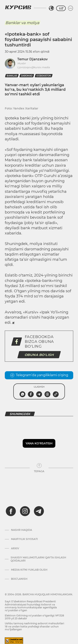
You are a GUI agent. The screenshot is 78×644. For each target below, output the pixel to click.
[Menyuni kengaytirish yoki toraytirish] (71, 8)
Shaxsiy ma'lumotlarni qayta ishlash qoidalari (38, 559)
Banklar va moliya (22, 23)
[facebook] (11, 511)
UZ (61, 8)
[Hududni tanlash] (51, 8)
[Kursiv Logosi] (18, 7)
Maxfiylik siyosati (24, 539)
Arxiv (15, 548)
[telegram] (39, 511)
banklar (12, 76)
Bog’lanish (19, 579)
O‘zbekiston (44, 76)
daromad (27, 76)
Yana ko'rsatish (39, 443)
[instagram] (25, 511)
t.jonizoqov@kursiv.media (33, 67)
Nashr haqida (22, 530)
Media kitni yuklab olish (29, 570)
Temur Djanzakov (32, 59)
